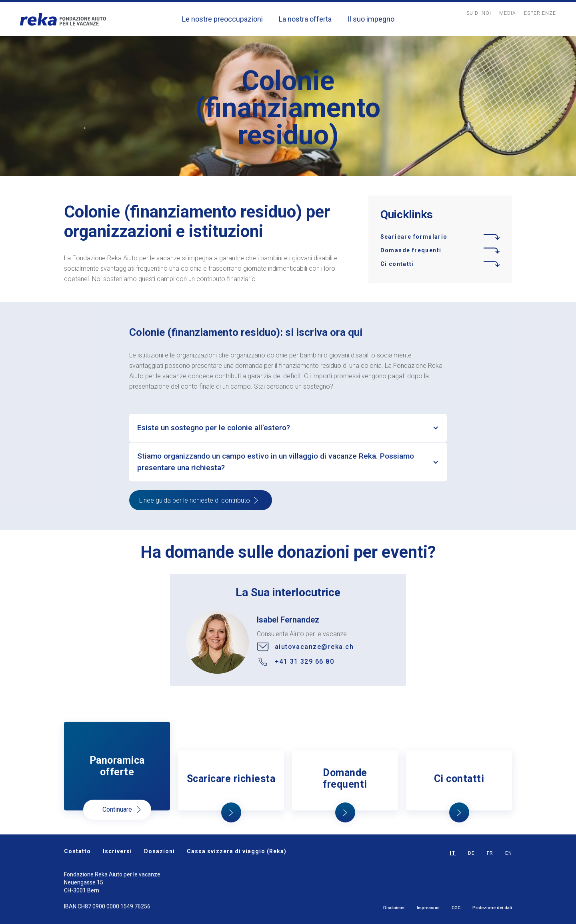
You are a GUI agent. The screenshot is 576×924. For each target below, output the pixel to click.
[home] (63, 19)
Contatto (77, 851)
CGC (456, 908)
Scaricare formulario (414, 237)
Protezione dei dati (492, 908)
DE (471, 853)
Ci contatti (397, 264)
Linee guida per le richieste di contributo (195, 500)
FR (490, 853)
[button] (288, 428)
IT (453, 853)
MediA (508, 13)
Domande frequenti (411, 250)
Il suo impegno (371, 19)
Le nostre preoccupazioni (222, 19)
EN (509, 853)
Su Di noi (479, 13)
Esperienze (540, 13)
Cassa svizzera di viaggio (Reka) (237, 851)
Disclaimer (394, 908)
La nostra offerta (305, 19)
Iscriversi (117, 851)
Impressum (428, 908)
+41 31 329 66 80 (305, 662)
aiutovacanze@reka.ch (314, 647)
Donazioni (159, 851)
